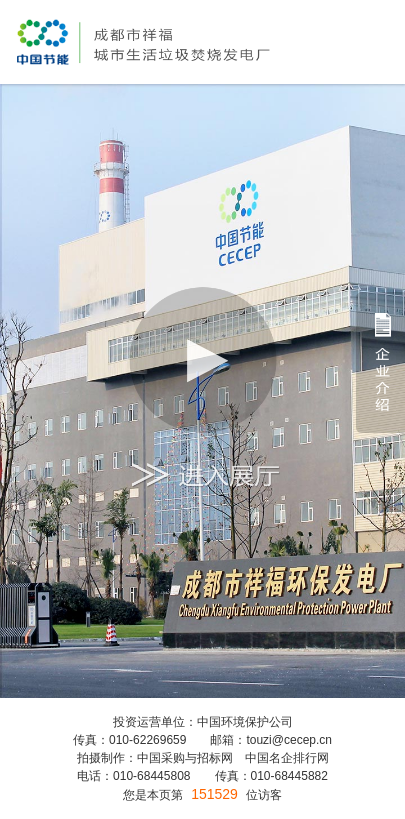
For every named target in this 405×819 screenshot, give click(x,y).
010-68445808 (151, 776)
